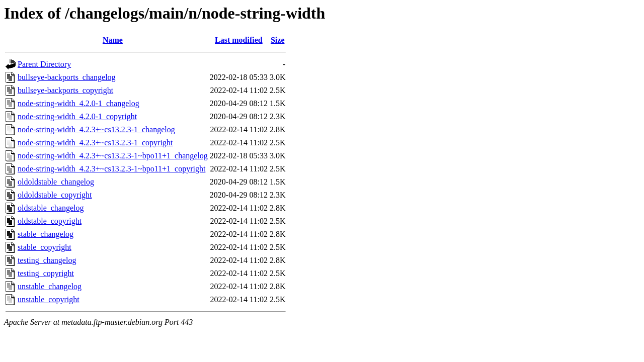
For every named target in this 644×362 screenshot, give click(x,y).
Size (278, 40)
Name (113, 40)
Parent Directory (44, 64)
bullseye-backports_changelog (67, 77)
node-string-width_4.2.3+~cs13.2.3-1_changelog (96, 129)
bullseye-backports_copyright (65, 90)
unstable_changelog (50, 286)
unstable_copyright (49, 299)
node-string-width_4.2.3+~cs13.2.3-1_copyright (95, 143)
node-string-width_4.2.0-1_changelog (78, 103)
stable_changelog (46, 234)
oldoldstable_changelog (56, 182)
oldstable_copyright (50, 221)
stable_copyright (45, 247)
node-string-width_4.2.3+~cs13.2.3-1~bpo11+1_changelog (113, 156)
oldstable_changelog (51, 208)
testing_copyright (46, 273)
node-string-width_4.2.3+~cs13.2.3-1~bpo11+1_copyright (111, 169)
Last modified (239, 40)
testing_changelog (47, 260)
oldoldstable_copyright (55, 195)
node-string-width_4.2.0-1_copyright (77, 116)
